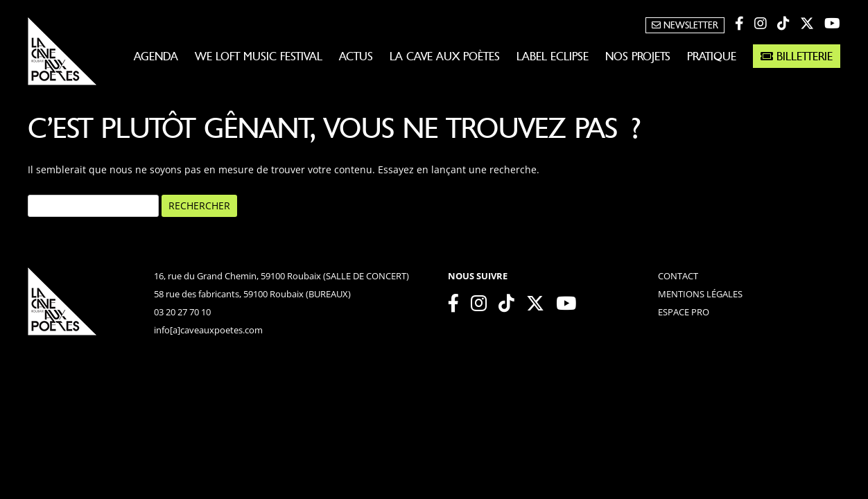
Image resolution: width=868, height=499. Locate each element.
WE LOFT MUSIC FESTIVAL (259, 56)
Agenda (156, 56)
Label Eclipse (553, 56)
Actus (356, 56)
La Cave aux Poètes (445, 56)
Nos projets (638, 56)
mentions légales (700, 294)
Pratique (712, 56)
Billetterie (797, 56)
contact (678, 276)
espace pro (684, 312)
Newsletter (685, 25)
